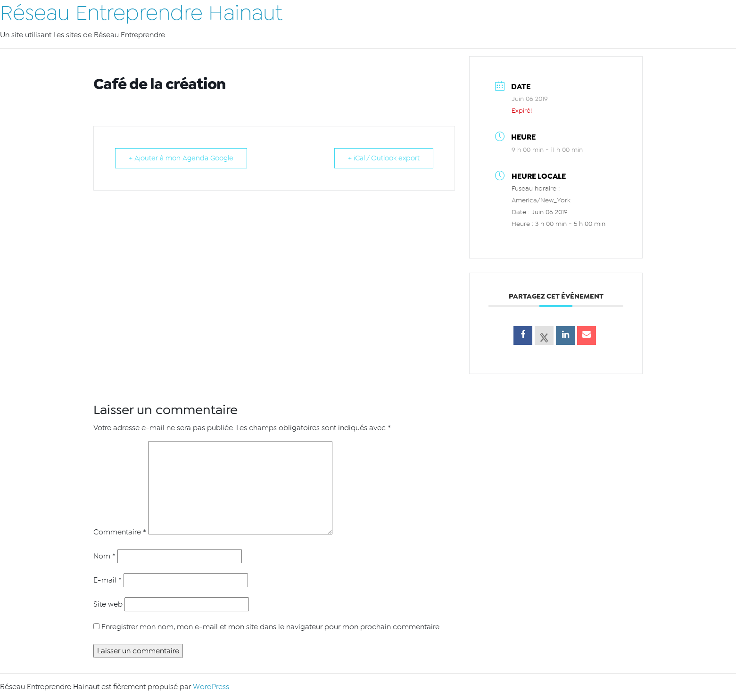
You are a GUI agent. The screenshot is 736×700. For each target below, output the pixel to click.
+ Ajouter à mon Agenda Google (181, 158)
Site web (108, 604)
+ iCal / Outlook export (384, 158)
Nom (104, 556)
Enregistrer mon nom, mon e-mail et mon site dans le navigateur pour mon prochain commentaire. (271, 627)
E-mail (108, 580)
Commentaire (120, 532)
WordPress (211, 687)
